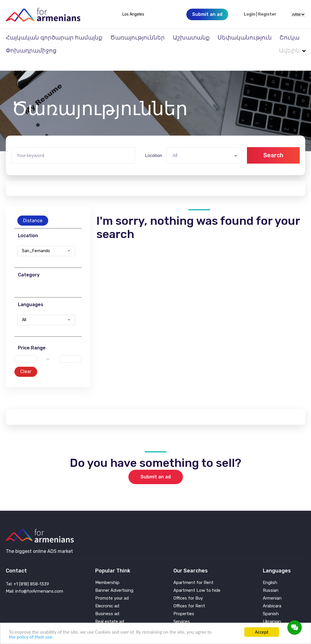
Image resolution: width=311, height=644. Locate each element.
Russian (271, 579)
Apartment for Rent (193, 571)
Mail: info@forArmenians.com (34, 580)
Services (182, 610)
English (270, 571)
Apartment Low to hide (197, 579)
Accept (262, 632)
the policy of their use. (31, 637)
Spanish (271, 602)
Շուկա (290, 38)
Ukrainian (272, 610)
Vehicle (180, 618)
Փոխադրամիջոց (31, 50)
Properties (184, 602)
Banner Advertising (114, 579)
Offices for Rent (189, 595)
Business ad (107, 602)
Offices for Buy (188, 587)
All (24, 308)
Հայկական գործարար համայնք (54, 38)
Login (250, 14)
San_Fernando (36, 239)
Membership (107, 571)
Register (267, 14)
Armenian (272, 587)
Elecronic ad (107, 595)
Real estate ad (110, 610)
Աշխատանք (191, 38)
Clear (26, 360)
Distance (33, 209)
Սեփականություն (245, 38)
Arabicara (272, 595)
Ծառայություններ (137, 38)
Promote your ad (112, 587)
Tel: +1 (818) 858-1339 (27, 572)
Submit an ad (156, 465)
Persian (270, 618)
